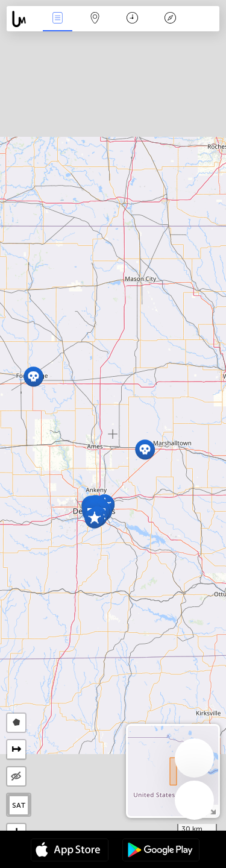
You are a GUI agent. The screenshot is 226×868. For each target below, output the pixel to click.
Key (170, 19)
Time (132, 19)
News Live (57, 19)
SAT (19, 805)
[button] (94, 518)
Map (95, 19)
